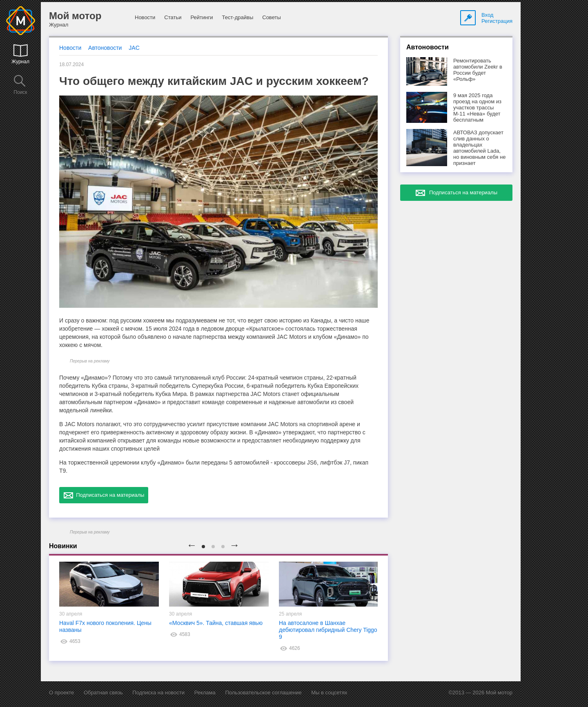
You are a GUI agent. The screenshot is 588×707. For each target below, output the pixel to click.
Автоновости (105, 48)
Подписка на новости (158, 693)
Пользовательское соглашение (263, 693)
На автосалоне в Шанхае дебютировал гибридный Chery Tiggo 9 (328, 630)
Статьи (173, 17)
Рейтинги (202, 17)
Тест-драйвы (237, 17)
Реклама (205, 693)
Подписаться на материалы (104, 495)
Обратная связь (103, 693)
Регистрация (497, 21)
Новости (145, 17)
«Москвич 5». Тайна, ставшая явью (216, 623)
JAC (134, 48)
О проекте (61, 693)
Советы (271, 17)
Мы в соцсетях (329, 693)
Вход (487, 15)
